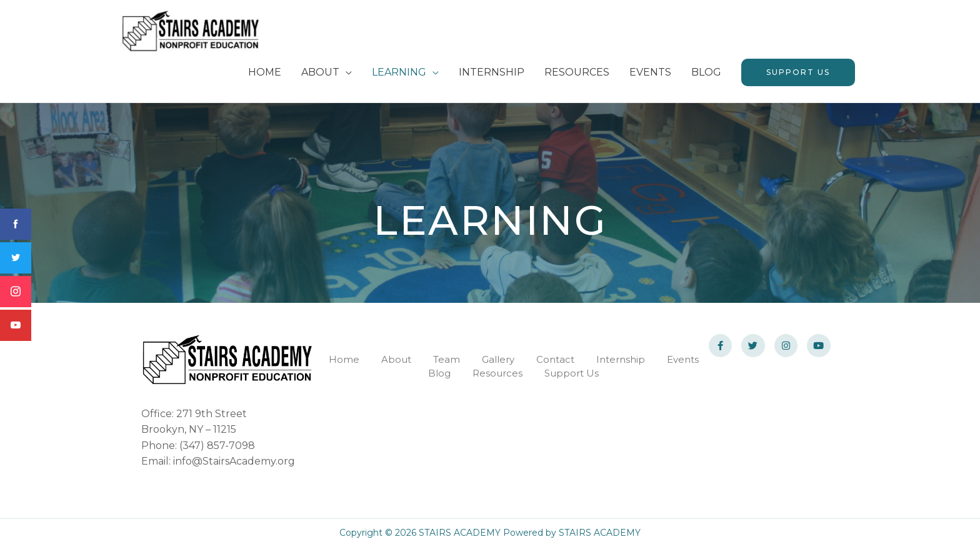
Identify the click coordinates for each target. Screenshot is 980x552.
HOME (265, 76)
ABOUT (320, 76)
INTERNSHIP (492, 76)
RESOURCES (577, 76)
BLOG (706, 76)
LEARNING (399, 76)
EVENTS (650, 76)
